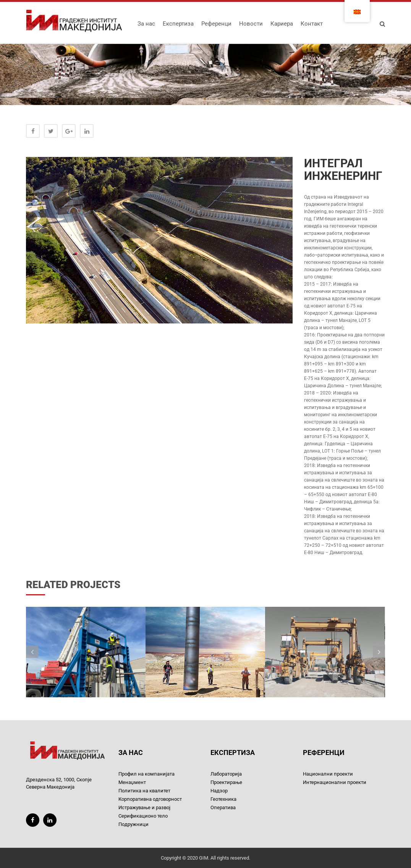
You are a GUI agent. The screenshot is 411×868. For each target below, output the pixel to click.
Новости (251, 24)
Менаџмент (132, 782)
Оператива (223, 807)
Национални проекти (328, 774)
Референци (216, 24)
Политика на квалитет (144, 791)
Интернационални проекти (335, 782)
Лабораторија (226, 774)
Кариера (282, 24)
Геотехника (223, 799)
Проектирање (226, 782)
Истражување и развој (144, 807)
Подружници (133, 824)
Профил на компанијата (146, 774)
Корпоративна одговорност (150, 799)
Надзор (219, 791)
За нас (146, 24)
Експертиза (178, 24)
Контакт (312, 24)
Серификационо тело (143, 816)
